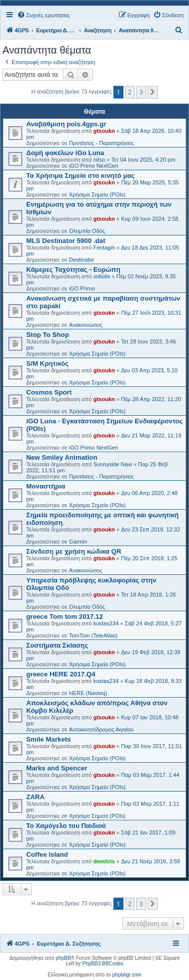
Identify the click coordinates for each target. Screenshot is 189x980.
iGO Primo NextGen (94, 166)
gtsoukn (104, 131)
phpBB (64, 958)
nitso (99, 160)
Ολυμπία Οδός (87, 231)
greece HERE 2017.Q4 (61, 674)
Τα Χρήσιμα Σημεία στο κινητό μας (80, 176)
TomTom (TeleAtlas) (93, 635)
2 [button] (130, 92)
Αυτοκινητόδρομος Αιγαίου (102, 729)
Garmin (78, 542)
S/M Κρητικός (47, 363)
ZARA (36, 797)
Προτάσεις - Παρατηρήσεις (102, 143)
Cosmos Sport (49, 392)
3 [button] (141, 92)
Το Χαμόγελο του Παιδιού (66, 826)
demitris (104, 861)
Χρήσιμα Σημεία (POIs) (98, 194)
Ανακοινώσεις (86, 325)
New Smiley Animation (62, 457)
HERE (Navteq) (88, 693)
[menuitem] (44, 15)
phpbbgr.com (127, 975)
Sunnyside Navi (112, 464)
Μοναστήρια (46, 486)
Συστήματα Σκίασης (57, 645)
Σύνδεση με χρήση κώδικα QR (74, 551)
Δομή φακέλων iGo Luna (65, 153)
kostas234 (106, 623)
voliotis (102, 276)
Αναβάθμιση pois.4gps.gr (66, 124)
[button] (153, 92)
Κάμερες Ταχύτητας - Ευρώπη (73, 269)
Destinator (82, 260)
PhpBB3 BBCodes (103, 964)
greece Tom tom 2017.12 (65, 617)
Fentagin (104, 248)
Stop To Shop (48, 335)
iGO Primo (82, 288)
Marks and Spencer (57, 768)
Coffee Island (47, 854)
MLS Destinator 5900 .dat (66, 241)
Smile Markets (49, 739)
